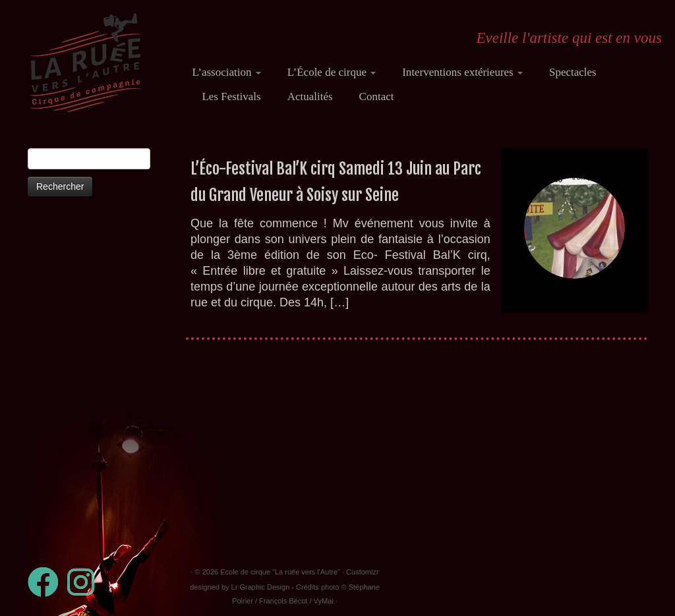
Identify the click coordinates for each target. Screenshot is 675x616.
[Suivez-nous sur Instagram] (85, 582)
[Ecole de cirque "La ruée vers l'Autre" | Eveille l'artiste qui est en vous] (86, 63)
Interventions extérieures (462, 72)
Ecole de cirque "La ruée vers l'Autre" (280, 572)
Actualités (310, 97)
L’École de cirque (332, 72)
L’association (226, 72)
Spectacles (573, 72)
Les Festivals (231, 97)
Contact (377, 97)
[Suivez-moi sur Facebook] (47, 582)
